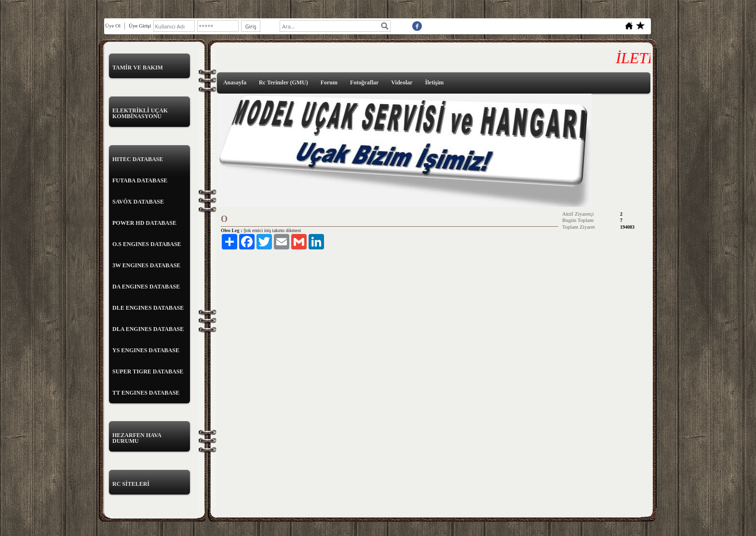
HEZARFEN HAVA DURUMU (137, 438)
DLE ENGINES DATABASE (148, 308)
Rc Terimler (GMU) (283, 82)
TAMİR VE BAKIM (138, 68)
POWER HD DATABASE (144, 223)
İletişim (435, 82)
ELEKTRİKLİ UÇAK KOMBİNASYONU (140, 113)
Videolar (402, 82)
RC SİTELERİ (131, 484)
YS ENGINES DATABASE (146, 350)
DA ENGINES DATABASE (146, 287)
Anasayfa (235, 82)
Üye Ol (113, 26)
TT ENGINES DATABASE (146, 393)
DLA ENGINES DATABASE (148, 329)
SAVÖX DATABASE (138, 202)
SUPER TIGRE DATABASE (148, 371)
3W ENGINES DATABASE (146, 265)
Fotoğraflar (364, 82)
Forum (329, 82)
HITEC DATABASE (138, 159)
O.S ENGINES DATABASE (147, 244)
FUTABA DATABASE (140, 180)
